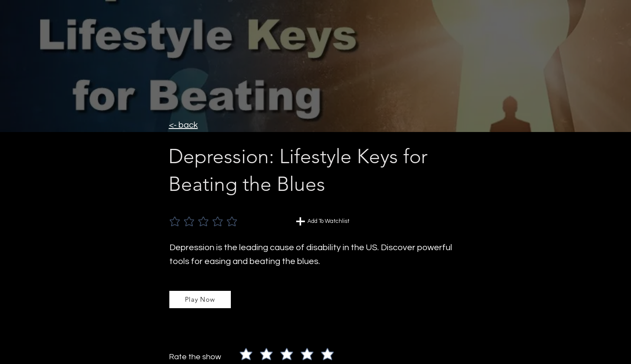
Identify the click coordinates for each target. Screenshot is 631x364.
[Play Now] (200, 300)
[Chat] (301, 221)
